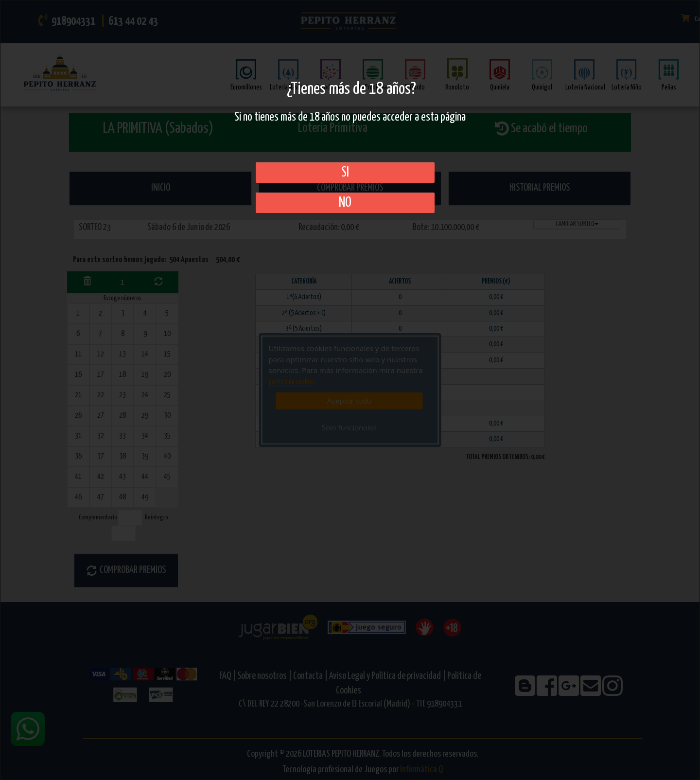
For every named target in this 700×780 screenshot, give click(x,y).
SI (345, 173)
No (345, 203)
